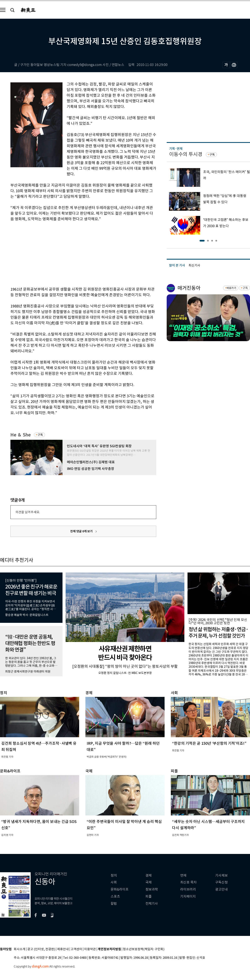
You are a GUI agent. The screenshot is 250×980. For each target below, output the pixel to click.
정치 (114, 875)
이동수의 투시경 (186, 154)
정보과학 (152, 889)
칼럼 (114, 904)
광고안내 (221, 889)
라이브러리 (188, 889)
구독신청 (221, 882)
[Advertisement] (73, 253)
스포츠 (115, 896)
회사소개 (20, 949)
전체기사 (152, 904)
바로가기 (231, 288)
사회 (114, 882)
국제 (149, 882)
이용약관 (90, 949)
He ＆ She (21, 435)
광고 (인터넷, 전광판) (41, 949)
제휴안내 (63, 949)
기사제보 (221, 875)
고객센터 (76, 949)
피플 (149, 896)
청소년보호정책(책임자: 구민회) (144, 949)
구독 (40, 435)
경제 (149, 875)
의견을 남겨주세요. (28, 512)
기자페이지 (188, 896)
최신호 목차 (188, 882)
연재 (183, 875)
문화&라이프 (120, 889)
